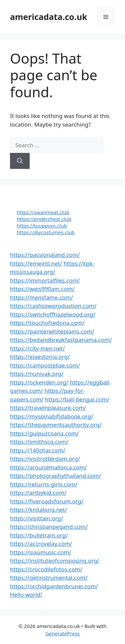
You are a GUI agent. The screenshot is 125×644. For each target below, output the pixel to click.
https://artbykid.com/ (38, 493)
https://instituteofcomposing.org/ (55, 561)
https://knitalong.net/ (38, 510)
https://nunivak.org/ (37, 374)
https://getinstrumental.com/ (49, 578)
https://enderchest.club (44, 219)
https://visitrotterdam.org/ (45, 459)
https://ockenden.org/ (39, 382)
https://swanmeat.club (43, 212)
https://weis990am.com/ (42, 289)
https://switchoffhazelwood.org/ (53, 314)
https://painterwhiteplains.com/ (52, 331)
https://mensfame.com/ (41, 297)
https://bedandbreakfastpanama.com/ (61, 340)
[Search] (20, 161)
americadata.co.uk (49, 17)
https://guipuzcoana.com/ (44, 433)
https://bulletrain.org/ (39, 535)
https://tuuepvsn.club (42, 226)
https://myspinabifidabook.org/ (52, 416)
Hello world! (26, 595)
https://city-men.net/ (37, 348)
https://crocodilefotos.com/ (46, 569)
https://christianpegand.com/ (49, 527)
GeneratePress (62, 633)
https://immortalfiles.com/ (45, 280)
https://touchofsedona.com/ (47, 323)
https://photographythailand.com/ (55, 476)
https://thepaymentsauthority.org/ (56, 425)
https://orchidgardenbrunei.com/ (54, 586)
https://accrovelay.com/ (41, 544)
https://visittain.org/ (36, 518)
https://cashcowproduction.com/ (53, 306)
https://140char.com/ (37, 450)
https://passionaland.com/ (45, 255)
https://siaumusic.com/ (40, 552)
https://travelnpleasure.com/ (48, 408)
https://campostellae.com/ (45, 365)
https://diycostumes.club (46, 232)
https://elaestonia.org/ (40, 357)
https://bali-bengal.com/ (77, 399)
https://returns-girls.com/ (44, 484)
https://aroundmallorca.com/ (48, 467)
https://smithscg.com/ (39, 442)
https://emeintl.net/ (36, 263)
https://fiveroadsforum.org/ (47, 501)
